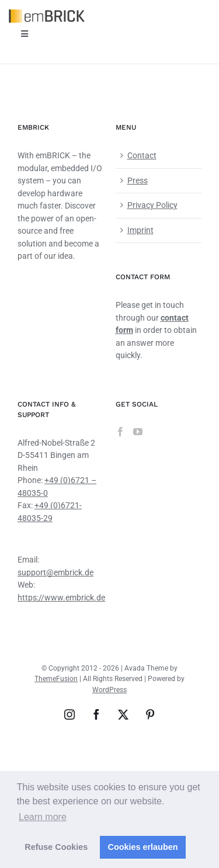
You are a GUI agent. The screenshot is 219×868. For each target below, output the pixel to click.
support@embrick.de (55, 572)
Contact (142, 155)
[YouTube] (138, 432)
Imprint (140, 230)
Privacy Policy (152, 205)
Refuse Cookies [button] (56, 847)
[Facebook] (120, 432)
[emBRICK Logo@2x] (47, 13)
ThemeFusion (56, 679)
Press (138, 180)
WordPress (109, 690)
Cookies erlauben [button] (143, 847)
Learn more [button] (43, 817)
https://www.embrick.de (61, 598)
